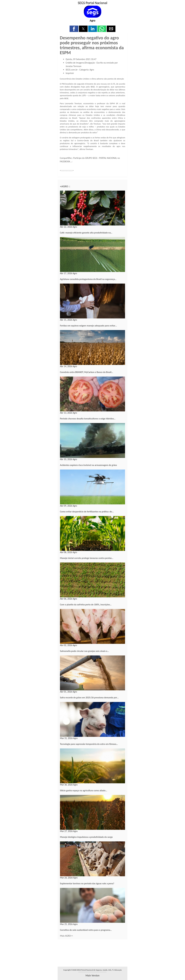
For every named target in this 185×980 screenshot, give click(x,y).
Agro (93, 20)
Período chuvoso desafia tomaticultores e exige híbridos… (88, 419)
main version (92, 975)
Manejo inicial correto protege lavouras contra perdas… (87, 558)
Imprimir (70, 73)
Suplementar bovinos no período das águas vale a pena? (87, 883)
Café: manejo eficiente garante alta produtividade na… (86, 233)
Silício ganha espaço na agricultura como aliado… (84, 790)
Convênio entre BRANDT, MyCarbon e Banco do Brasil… (87, 372)
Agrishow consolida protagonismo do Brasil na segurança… (88, 279)
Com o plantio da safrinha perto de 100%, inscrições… (86, 605)
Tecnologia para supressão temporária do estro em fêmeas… (89, 744)
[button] (74, 29)
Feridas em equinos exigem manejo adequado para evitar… (88, 326)
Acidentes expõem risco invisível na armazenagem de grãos (88, 465)
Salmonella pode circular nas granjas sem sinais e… (84, 651)
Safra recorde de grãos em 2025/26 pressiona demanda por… (89, 698)
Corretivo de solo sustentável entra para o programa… (86, 930)
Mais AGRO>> (66, 936)
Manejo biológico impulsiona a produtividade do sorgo (86, 837)
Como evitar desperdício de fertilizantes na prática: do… (87, 512)
